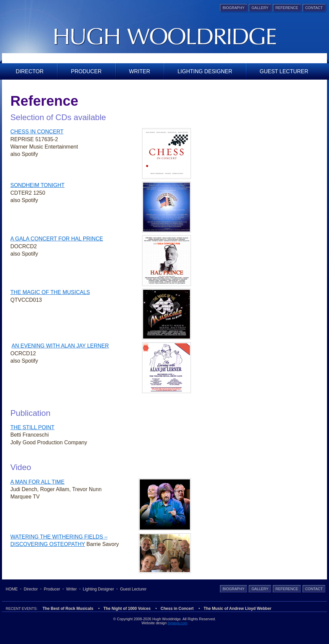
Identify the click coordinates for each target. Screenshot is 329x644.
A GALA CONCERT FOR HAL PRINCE (57, 239)
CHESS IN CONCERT (37, 132)
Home (12, 589)
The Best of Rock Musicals (68, 609)
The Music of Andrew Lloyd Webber (238, 609)
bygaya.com (177, 623)
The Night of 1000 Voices (127, 609)
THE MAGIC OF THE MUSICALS (50, 292)
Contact (314, 8)
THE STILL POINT (32, 427)
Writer (140, 71)
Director (30, 71)
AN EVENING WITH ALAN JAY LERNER (60, 346)
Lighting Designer (205, 71)
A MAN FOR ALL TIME (37, 482)
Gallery (260, 8)
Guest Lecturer (284, 71)
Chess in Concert (177, 609)
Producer (86, 71)
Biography (234, 8)
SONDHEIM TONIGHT (37, 185)
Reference (287, 8)
